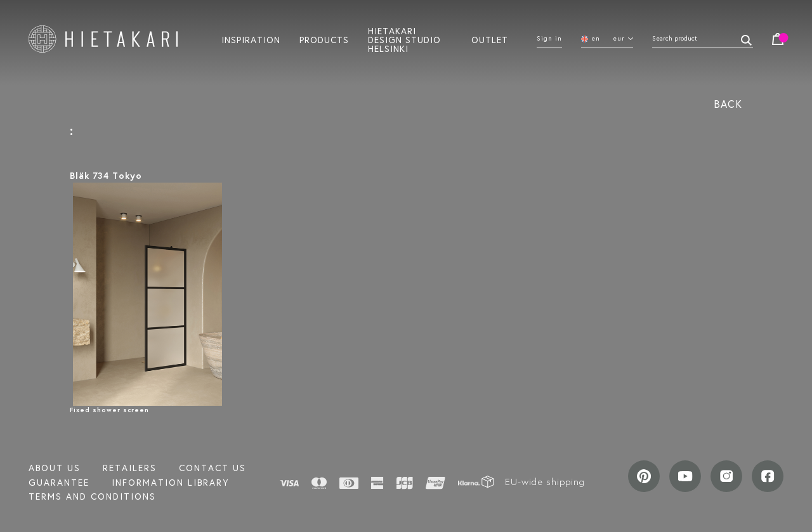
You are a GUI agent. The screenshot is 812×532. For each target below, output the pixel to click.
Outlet (490, 39)
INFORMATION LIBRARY (170, 483)
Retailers (130, 468)
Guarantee (59, 483)
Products (324, 39)
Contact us (213, 468)
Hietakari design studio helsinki (404, 39)
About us (55, 468)
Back (728, 104)
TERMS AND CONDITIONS (92, 496)
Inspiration (251, 39)
